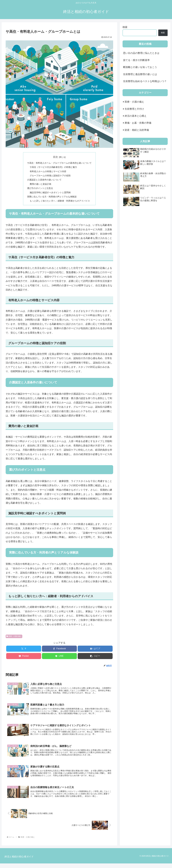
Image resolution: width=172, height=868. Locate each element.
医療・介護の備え (14, 638)
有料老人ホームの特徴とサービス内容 (48, 172)
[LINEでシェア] (59, 657)
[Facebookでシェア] (59, 650)
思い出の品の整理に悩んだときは (141, 53)
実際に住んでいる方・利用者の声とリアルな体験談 (52, 198)
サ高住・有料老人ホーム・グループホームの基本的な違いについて (59, 163)
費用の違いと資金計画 (40, 185)
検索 (125, 27)
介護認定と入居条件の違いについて (44, 180)
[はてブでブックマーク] (95, 650)
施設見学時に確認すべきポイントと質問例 (50, 194)
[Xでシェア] (24, 650)
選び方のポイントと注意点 (40, 189)
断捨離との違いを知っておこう (140, 67)
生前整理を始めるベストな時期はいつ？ (145, 81)
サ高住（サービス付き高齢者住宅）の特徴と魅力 (53, 167)
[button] (95, 657)
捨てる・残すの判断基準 (136, 60)
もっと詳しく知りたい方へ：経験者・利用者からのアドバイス (60, 202)
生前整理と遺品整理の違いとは (140, 74)
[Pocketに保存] (24, 657)
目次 (55, 157)
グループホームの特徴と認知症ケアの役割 (50, 176)
